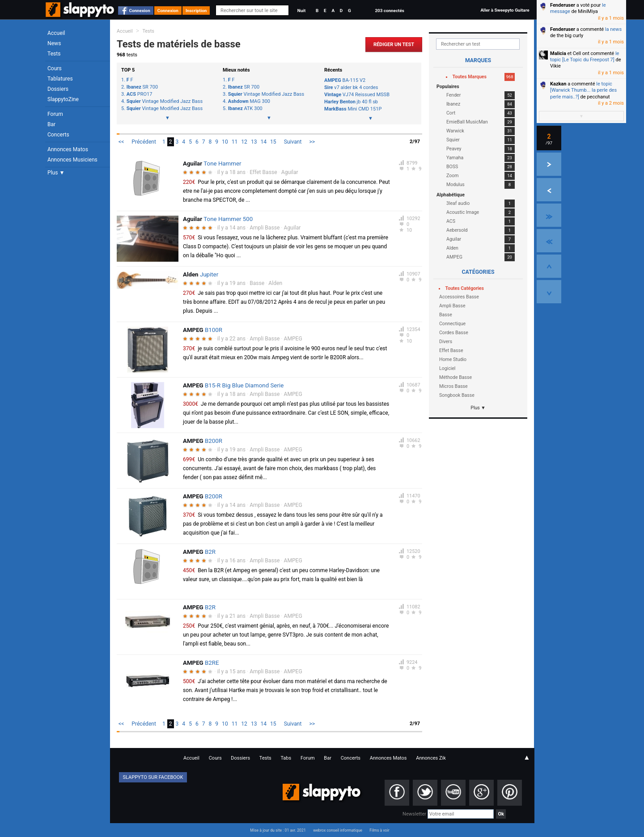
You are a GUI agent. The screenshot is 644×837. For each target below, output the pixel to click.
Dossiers (58, 89)
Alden (275, 283)
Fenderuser (563, 5)
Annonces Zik (431, 758)
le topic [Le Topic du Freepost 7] (585, 57)
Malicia (558, 53)
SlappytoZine (63, 99)
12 (244, 142)
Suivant (293, 142)
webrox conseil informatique (338, 830)
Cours (55, 68)
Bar (51, 124)
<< (121, 142)
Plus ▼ (56, 173)
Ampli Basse (265, 228)
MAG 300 (249, 102)
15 (273, 142)
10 (225, 142)
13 (254, 142)
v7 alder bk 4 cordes (351, 87)
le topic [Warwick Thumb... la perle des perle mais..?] (583, 90)
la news (613, 29)
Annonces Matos (68, 149)
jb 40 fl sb (351, 102)
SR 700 (142, 87)
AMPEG (293, 339)
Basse (257, 283)
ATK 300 (245, 109)
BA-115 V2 (345, 80)
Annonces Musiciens (72, 160)
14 (263, 142)
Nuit (301, 11)
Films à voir (379, 830)
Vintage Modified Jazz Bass (165, 102)
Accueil (56, 33)
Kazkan (558, 84)
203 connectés (389, 11)
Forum (55, 114)
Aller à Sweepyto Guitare (505, 10)
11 (235, 142)
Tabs (286, 758)
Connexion (140, 11)
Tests (54, 54)
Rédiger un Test (394, 45)
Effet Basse (263, 172)
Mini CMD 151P (353, 109)
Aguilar (290, 172)
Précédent (144, 142)
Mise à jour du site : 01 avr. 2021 (278, 830)
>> (312, 142)
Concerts (58, 135)
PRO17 (140, 94)
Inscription (196, 11)
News (54, 43)
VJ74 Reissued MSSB (357, 95)
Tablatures (60, 79)
